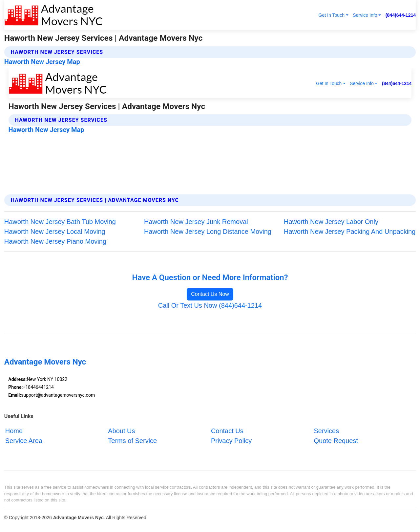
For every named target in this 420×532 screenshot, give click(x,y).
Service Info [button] (365, 15)
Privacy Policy (231, 441)
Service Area (24, 441)
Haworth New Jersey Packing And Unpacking (350, 232)
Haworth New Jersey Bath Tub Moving (60, 222)
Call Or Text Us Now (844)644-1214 (210, 305)
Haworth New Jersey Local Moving (55, 232)
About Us (121, 431)
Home (14, 431)
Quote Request (336, 441)
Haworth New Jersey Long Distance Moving (208, 232)
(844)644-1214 (401, 15)
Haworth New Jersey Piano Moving (55, 241)
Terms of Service (132, 441)
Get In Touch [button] (331, 15)
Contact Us (227, 431)
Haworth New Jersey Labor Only (331, 222)
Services (326, 431)
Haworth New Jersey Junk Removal (196, 222)
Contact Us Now (210, 294)
